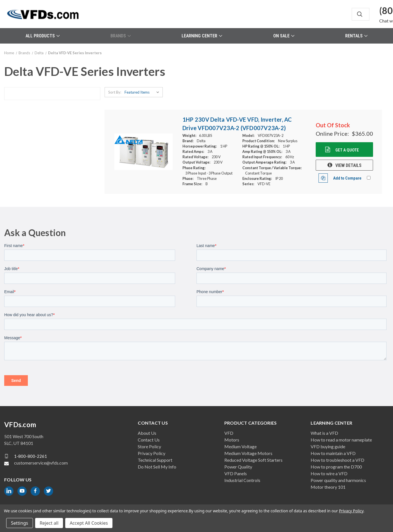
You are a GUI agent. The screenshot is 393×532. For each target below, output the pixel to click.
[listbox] (143, 92)
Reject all (49, 523)
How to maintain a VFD (333, 453)
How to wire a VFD (329, 473)
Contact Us (149, 440)
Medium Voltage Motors (248, 453)
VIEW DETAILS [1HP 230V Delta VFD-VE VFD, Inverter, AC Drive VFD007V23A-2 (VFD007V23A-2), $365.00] (345, 165)
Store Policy (149, 446)
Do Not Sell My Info (157, 467)
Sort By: (115, 92)
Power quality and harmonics (338, 480)
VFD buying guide (328, 446)
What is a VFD (324, 433)
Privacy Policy (152, 453)
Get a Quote (347, 150)
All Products (43, 36)
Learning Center (202, 36)
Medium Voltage (240, 446)
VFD (229, 433)
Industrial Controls (242, 480)
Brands (121, 36)
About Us (147, 433)
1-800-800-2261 (31, 456)
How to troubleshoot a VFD (337, 460)
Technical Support (155, 460)
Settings (20, 523)
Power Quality (238, 467)
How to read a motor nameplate (341, 440)
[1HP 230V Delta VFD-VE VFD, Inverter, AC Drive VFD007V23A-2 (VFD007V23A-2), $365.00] (144, 152)
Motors (232, 440)
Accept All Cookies (89, 523)
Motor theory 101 (328, 487)
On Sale (284, 36)
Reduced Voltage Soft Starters (253, 460)
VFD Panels (236, 473)
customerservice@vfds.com (41, 463)
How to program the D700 (336, 467)
